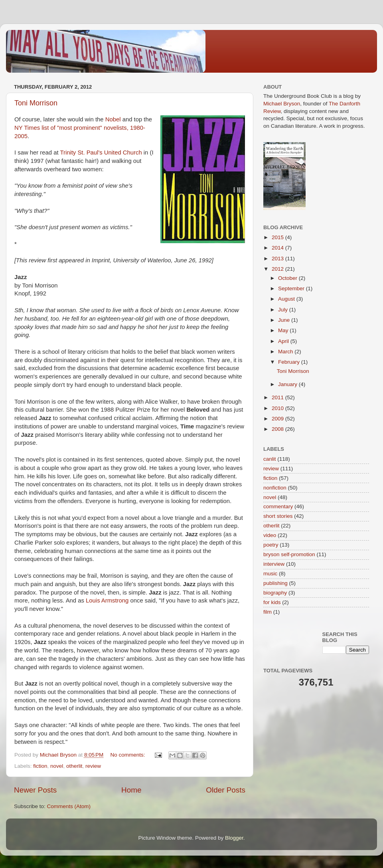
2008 (278, 429)
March (286, 352)
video (270, 535)
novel (57, 766)
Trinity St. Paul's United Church (101, 153)
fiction (40, 766)
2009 (278, 419)
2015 (278, 237)
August (287, 299)
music (270, 574)
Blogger (234, 838)
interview (274, 564)
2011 (278, 397)
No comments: (129, 755)
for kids (272, 602)
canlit (270, 459)
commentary (278, 506)
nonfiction (275, 488)
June (285, 320)
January (288, 384)
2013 (278, 259)
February (290, 362)
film (268, 612)
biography (275, 593)
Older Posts (226, 790)
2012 (278, 269)
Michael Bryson (282, 104)
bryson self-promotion (289, 554)
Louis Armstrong (107, 600)
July (284, 310)
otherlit (74, 766)
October (288, 278)
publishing (275, 583)
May (284, 330)
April (284, 341)
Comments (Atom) (69, 806)
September (292, 288)
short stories (278, 516)
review (93, 766)
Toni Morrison (36, 103)
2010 (278, 408)
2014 (278, 248)
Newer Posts (35, 790)
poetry (271, 545)
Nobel (113, 119)
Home (131, 790)
